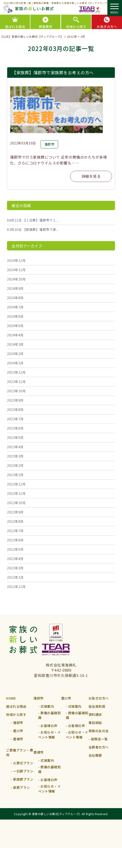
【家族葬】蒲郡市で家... (33, 229)
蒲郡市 (39, 698)
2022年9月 (15, 512)
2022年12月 (16, 484)
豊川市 (66, 698)
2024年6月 (15, 316)
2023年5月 (15, 437)
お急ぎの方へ (99, 698)
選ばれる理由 (16, 706)
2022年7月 (15, 531)
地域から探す (76, 27)
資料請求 (95, 714)
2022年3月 (15, 568)
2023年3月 (15, 456)
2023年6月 (15, 428)
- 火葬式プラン (22, 768)
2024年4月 (15, 335)
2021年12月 (16, 587)
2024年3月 (15, 344)
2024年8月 (15, 298)
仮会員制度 (97, 706)
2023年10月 (16, 391)
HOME (11, 698)
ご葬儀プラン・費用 (20, 756)
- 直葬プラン (20, 793)
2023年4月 (15, 447)
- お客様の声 (48, 731)
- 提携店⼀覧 (98, 739)
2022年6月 (15, 540)
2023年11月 (16, 382)
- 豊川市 (17, 731)
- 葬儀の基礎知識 (49, 719)
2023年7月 (15, 419)
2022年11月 (16, 493)
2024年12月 (16, 260)
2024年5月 (15, 326)
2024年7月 (15, 307)
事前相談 (95, 723)
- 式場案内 (46, 706)
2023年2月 (15, 465)
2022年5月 (15, 549)
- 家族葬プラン (22, 784)
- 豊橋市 (17, 739)
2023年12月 (16, 372)
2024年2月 (15, 354)
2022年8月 (15, 521)
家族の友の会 (99, 731)
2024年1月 (15, 363)
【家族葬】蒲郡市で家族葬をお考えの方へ (53, 73)
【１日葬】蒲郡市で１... (33, 220)
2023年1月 (15, 475)
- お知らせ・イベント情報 (49, 743)
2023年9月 (15, 400)
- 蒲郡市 (17, 723)
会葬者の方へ (99, 747)
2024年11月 (16, 270)
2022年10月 (16, 503)
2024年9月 (15, 288)
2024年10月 (16, 279)
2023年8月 (15, 410)
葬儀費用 (46, 27)
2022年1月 (15, 577)
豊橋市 (39, 762)
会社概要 (95, 755)
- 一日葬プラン (22, 776)
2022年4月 (15, 559)
